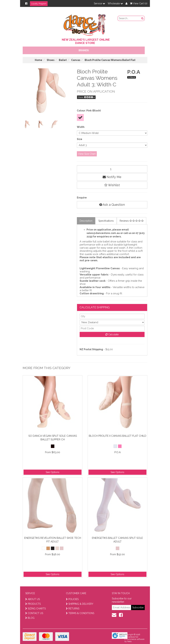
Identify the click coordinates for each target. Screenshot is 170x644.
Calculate (112, 334)
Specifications (106, 221)
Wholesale (115, 3)
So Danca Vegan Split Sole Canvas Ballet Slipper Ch (53, 438)
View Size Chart (87, 154)
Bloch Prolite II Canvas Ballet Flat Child (118, 436)
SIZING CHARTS (35, 609)
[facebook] (121, 615)
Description (86, 221)
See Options (53, 472)
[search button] (142, 18)
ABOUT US (33, 599)
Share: (86, 97)
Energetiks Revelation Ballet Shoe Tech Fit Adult (53, 540)
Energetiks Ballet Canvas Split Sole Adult (117, 540)
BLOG (30, 618)
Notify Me (112, 177)
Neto (129, 641)
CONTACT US (34, 613)
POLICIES (72, 599)
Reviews (132, 221)
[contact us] (114, 615)
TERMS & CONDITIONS (80, 613)
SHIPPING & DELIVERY (80, 604)
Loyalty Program (39, 4)
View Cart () (139, 3)
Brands (84, 50)
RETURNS (73, 609)
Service (99, 3)
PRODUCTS (33, 604)
